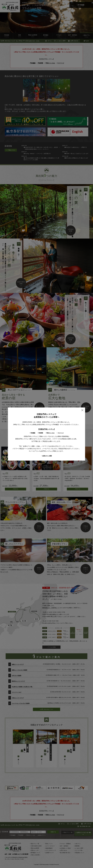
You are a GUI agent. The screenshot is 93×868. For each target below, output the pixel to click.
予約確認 (32, 433)
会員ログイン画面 (46, 456)
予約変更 (40, 433)
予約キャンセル (50, 433)
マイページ (60, 433)
